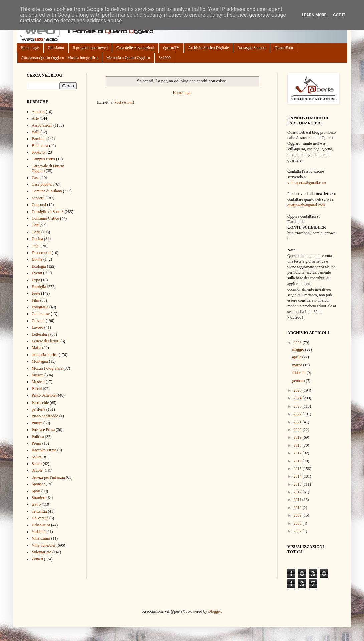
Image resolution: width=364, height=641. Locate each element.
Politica (38, 437)
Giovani (38, 321)
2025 (298, 390)
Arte (35, 118)
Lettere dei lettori (46, 341)
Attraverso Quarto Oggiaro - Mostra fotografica (59, 58)
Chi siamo (56, 48)
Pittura (37, 423)
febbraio (299, 373)
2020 (298, 430)
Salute (37, 457)
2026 (298, 343)
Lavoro (38, 327)
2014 (298, 476)
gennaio (299, 381)
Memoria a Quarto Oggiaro (128, 58)
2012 (298, 492)
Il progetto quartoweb (90, 48)
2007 (298, 531)
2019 (298, 437)
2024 (298, 398)
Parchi (37, 389)
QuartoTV (171, 48)
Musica (38, 375)
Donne (37, 259)
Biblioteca (40, 146)
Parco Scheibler (44, 395)
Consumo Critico (45, 218)
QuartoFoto (284, 48)
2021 (298, 422)
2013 (298, 484)
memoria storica (45, 355)
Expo (36, 280)
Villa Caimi (41, 538)
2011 (298, 500)
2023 (298, 406)
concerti (38, 198)
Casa (36, 178)
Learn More (314, 15)
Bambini (39, 139)
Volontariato (42, 552)
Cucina (37, 239)
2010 (298, 508)
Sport (36, 491)
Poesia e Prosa (43, 430)
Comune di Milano (47, 191)
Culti (36, 246)
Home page (30, 48)
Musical (38, 382)
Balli (36, 132)
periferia (39, 409)
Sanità (37, 464)
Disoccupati (41, 253)
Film (36, 300)
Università (40, 518)
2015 (298, 469)
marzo (297, 365)
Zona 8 (37, 559)
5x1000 (165, 58)
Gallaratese (41, 314)
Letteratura (41, 334)
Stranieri (39, 498)
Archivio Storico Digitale (208, 48)
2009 (298, 515)
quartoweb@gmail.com (306, 205)
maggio (298, 349)
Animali (38, 112)
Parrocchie (40, 403)
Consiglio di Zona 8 (48, 212)
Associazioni (42, 125)
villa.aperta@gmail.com (307, 183)
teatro (36, 504)
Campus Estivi (43, 159)
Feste (36, 293)
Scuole (37, 470)
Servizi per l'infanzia (48, 477)
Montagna (40, 361)
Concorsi (39, 205)
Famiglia (39, 287)
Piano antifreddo (45, 416)
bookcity (39, 152)
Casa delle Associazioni (135, 48)
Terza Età (39, 511)
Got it (339, 15)
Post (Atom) (124, 102)
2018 (298, 445)
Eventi (37, 273)
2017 (298, 453)
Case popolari (43, 184)
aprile (297, 357)
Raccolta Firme (44, 450)
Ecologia (39, 266)
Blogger (214, 611)
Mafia (37, 348)
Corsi (36, 232)
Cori (35, 225)
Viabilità (39, 532)
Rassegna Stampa (251, 48)
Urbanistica (41, 525)
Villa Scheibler (44, 545)
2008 (298, 523)
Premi (37, 443)
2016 (298, 461)
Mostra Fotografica (47, 368)
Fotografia (40, 307)
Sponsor (38, 484)
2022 (298, 414)
